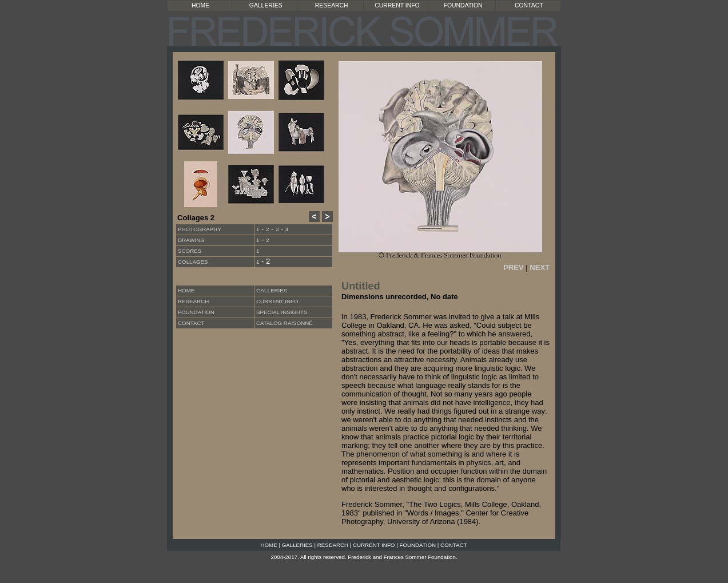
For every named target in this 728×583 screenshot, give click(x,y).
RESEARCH (332, 5)
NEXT (540, 267)
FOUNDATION (463, 5)
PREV (513, 267)
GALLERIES (266, 5)
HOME (200, 5)
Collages (193, 262)
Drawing (191, 240)
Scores (190, 251)
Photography (200, 229)
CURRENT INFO (397, 5)
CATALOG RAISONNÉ (285, 323)
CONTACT (529, 5)
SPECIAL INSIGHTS (282, 312)
